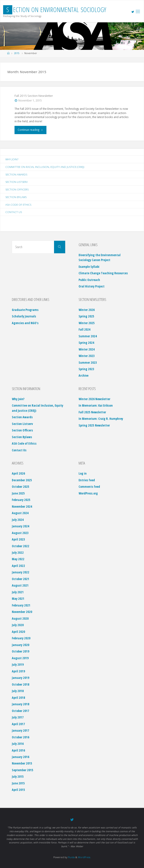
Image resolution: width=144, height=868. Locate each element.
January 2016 (21, 757)
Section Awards (16, 174)
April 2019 (18, 671)
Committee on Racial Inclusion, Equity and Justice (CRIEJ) (45, 167)
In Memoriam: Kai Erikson (96, 405)
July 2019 (18, 664)
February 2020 (21, 638)
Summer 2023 (88, 362)
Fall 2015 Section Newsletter (34, 96)
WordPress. (84, 857)
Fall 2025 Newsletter (92, 412)
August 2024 (20, 513)
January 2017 (21, 730)
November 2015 (22, 763)
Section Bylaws (16, 197)
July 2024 (18, 520)
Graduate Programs (25, 310)
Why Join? (12, 159)
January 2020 (21, 645)
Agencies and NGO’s (25, 323)
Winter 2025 (87, 323)
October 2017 (21, 711)
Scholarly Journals (24, 316)
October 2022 (21, 546)
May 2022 (18, 559)
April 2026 (18, 473)
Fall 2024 (85, 329)
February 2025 (21, 500)
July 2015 (18, 776)
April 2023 (18, 539)
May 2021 (18, 599)
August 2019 (20, 658)
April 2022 (18, 566)
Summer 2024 (88, 336)
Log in (83, 473)
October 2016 (21, 737)
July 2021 (18, 592)
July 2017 (18, 717)
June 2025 (18, 493)
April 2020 (18, 632)
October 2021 (21, 579)
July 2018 (18, 691)
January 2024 (21, 526)
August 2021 (20, 585)
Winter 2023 (87, 356)
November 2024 (22, 506)
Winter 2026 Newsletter (94, 399)
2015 (17, 53)
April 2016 (18, 750)
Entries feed (87, 480)
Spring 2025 (86, 316)
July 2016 (18, 744)
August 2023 (20, 533)
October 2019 (21, 651)
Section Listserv (17, 182)
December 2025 (22, 480)
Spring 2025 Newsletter (94, 425)
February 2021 (21, 605)
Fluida (71, 857)
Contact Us (14, 212)
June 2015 (18, 783)
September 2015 (23, 770)
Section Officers (17, 189)
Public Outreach (89, 280)
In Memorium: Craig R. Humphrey (101, 419)
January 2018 (21, 704)
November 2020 (22, 612)
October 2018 (21, 684)
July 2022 (18, 552)
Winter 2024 (87, 349)
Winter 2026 (87, 310)
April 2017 (18, 724)
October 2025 (21, 487)
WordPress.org (88, 493)
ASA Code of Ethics (18, 205)
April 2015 (18, 790)
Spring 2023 (86, 369)
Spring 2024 (86, 343)
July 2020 (18, 625)
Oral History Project (92, 286)
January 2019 (21, 678)
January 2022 (21, 572)
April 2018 (18, 698)
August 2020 (20, 618)
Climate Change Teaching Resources (103, 273)
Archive (83, 375)
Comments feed (89, 487)
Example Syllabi (89, 267)
